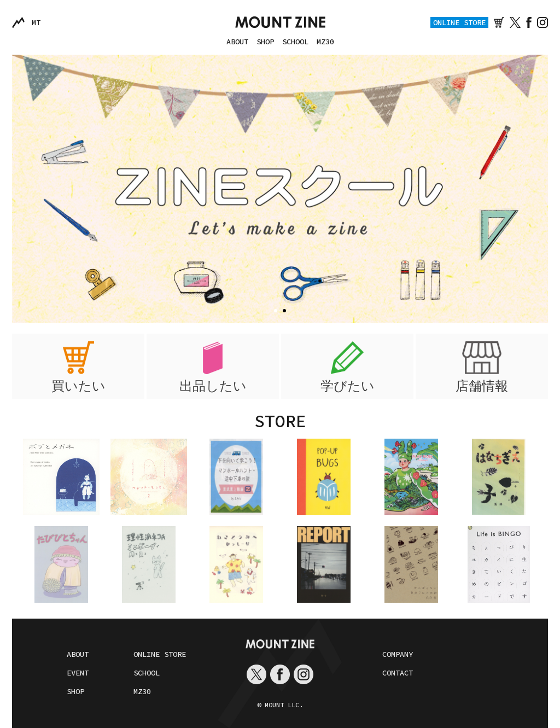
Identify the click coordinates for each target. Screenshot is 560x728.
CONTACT (398, 673)
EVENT (78, 673)
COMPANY (398, 654)
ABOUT (237, 42)
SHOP (265, 42)
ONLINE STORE (459, 22)
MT (36, 22)
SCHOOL (295, 42)
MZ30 (325, 42)
